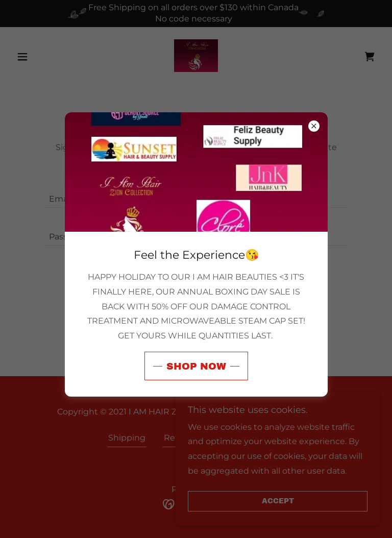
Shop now (196, 366)
